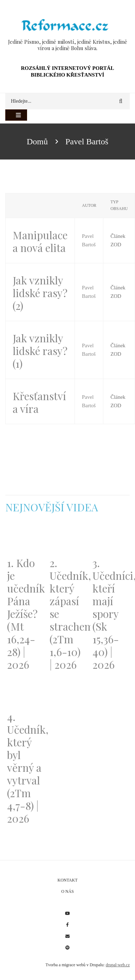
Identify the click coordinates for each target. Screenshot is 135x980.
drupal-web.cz (118, 965)
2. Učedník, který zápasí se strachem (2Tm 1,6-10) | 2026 (67, 614)
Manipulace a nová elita (40, 241)
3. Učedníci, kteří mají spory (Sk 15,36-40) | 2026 (110, 614)
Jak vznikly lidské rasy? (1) (40, 351)
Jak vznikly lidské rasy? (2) (40, 293)
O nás (67, 891)
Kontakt (67, 880)
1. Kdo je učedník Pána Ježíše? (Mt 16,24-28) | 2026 (25, 614)
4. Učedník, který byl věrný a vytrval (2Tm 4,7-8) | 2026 (25, 768)
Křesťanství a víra (39, 402)
